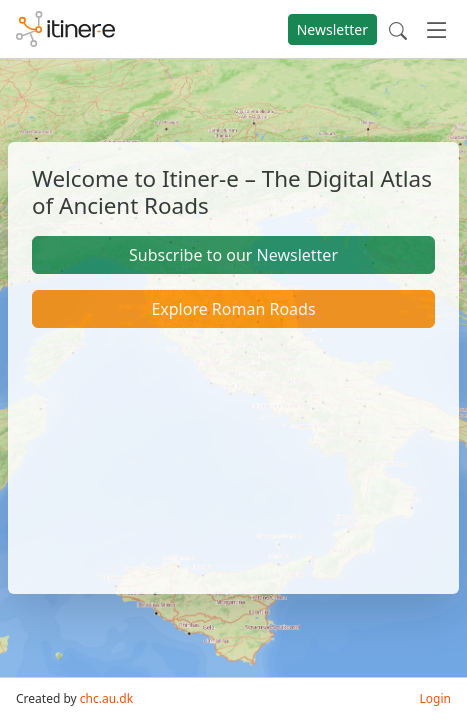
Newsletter (332, 29)
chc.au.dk (106, 698)
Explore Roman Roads (233, 309)
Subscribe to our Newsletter (233, 255)
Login (435, 698)
